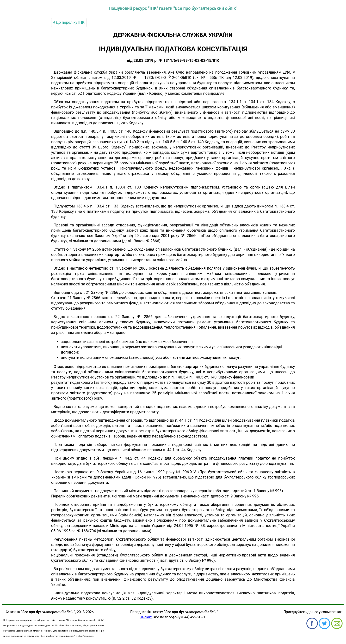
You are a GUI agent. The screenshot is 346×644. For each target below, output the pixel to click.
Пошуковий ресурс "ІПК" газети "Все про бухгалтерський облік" (173, 8)
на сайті (146, 617)
